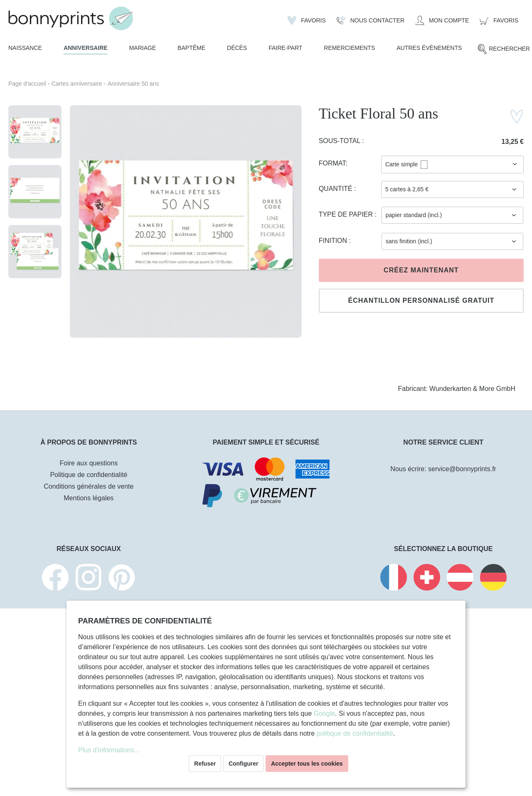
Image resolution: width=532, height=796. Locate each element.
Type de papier (347, 214)
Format (332, 163)
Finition (334, 241)
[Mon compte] (442, 20)
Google (324, 713)
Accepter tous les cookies (307, 764)
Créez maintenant (421, 270)
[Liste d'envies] (307, 20)
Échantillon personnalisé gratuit (421, 300)
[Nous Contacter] (371, 20)
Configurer (244, 764)
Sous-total (341, 141)
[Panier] (499, 20)
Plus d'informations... (109, 750)
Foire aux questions (89, 463)
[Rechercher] (504, 49)
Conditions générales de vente (89, 486)
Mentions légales (89, 498)
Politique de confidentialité (89, 475)
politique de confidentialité (355, 733)
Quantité (336, 189)
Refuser (205, 764)
